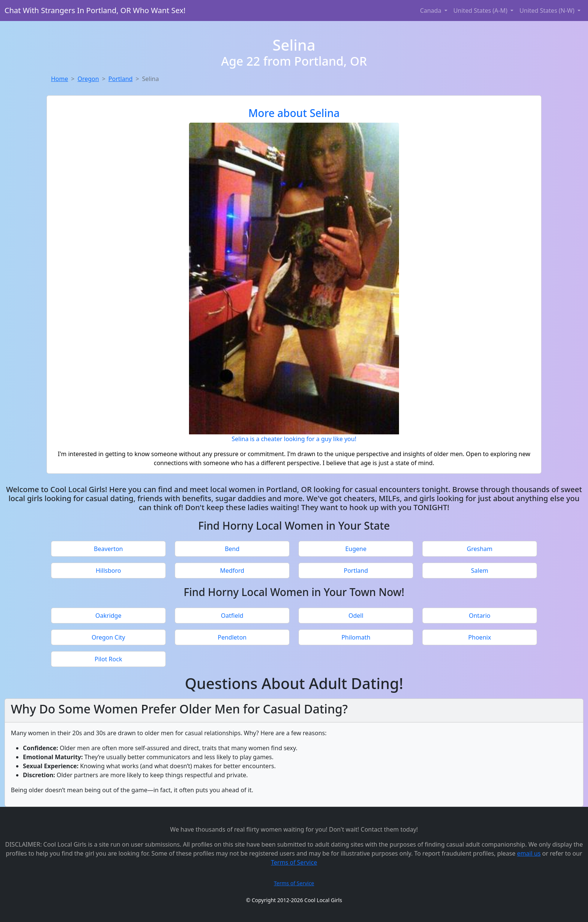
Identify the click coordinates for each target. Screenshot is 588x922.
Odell (356, 616)
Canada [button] (431, 11)
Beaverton (108, 549)
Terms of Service (294, 862)
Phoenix (480, 637)
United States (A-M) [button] (481, 11)
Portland (121, 79)
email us (529, 853)
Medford (232, 571)
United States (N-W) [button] (548, 11)
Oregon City (108, 637)
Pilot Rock (108, 659)
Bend (232, 549)
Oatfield (232, 616)
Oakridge (108, 616)
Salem (480, 571)
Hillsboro (108, 571)
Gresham (480, 549)
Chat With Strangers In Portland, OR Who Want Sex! (95, 10)
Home (60, 79)
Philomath (356, 637)
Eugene (356, 549)
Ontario (480, 616)
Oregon (88, 79)
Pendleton (232, 637)
